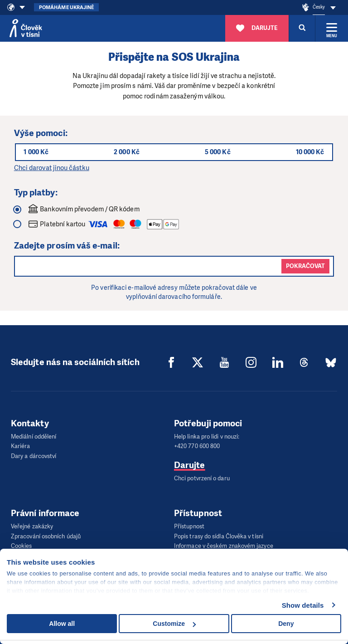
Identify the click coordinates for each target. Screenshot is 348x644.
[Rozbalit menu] (332, 28)
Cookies (22, 543)
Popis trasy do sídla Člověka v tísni (219, 534)
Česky (319, 7)
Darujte (190, 464)
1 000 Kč (37, 152)
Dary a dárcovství (34, 455)
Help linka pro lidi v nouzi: (207, 437)
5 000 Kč (218, 152)
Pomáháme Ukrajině (66, 7)
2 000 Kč (127, 152)
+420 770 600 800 (197, 446)
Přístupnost (189, 524)
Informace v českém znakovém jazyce (224, 543)
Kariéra (21, 446)
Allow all (62, 624)
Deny (286, 624)
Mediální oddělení (34, 437)
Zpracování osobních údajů (46, 534)
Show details (303, 605)
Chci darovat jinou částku (52, 168)
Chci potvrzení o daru (202, 477)
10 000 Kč (309, 152)
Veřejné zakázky (32, 524)
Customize (174, 624)
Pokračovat (305, 266)
